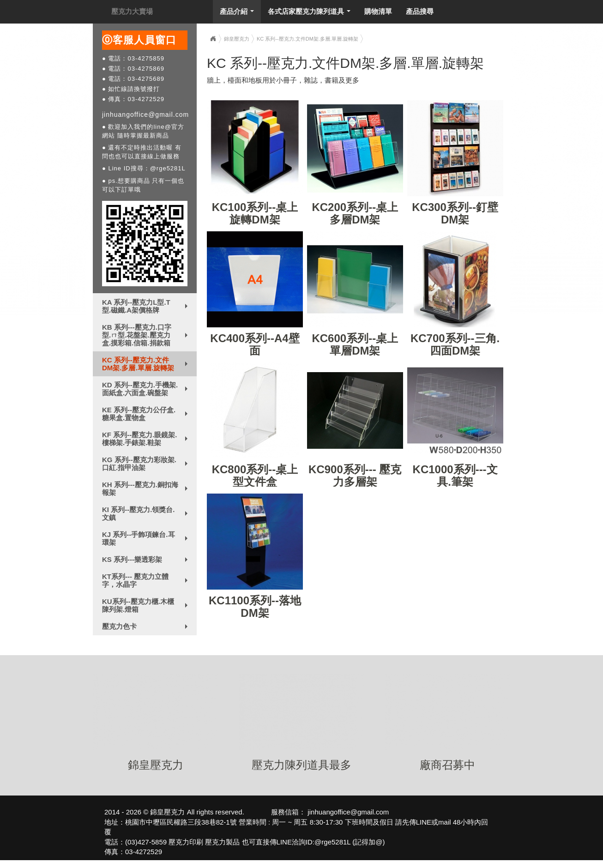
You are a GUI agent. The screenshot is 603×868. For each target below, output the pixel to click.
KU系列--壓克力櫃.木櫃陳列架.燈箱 (147, 605)
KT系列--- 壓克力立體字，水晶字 (147, 580)
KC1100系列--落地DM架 (255, 606)
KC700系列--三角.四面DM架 (455, 344)
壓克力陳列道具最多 (301, 765)
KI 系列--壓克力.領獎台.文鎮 (147, 513)
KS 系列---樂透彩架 (147, 561)
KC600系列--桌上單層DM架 (355, 344)
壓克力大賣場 (132, 11)
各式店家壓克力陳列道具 (311, 14)
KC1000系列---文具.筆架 (455, 475)
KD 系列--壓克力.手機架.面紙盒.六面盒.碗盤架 (147, 389)
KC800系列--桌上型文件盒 (255, 475)
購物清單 (378, 11)
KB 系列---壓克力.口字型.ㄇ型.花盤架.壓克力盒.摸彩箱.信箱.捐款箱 (147, 335)
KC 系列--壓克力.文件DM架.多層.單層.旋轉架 (147, 364)
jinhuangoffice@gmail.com (145, 115)
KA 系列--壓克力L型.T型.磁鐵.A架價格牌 (147, 306)
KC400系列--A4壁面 (255, 344)
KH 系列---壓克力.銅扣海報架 (147, 488)
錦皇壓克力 (237, 39)
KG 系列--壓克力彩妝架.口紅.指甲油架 (147, 464)
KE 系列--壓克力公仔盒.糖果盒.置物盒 (147, 414)
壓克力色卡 (147, 628)
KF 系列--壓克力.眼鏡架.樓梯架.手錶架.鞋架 (147, 439)
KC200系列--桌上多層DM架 (355, 213)
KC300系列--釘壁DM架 (455, 213)
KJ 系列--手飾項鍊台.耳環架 (147, 538)
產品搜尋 (420, 11)
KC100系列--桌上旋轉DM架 (255, 213)
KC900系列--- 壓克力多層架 (355, 475)
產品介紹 (239, 14)
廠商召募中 (447, 765)
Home (213, 39)
